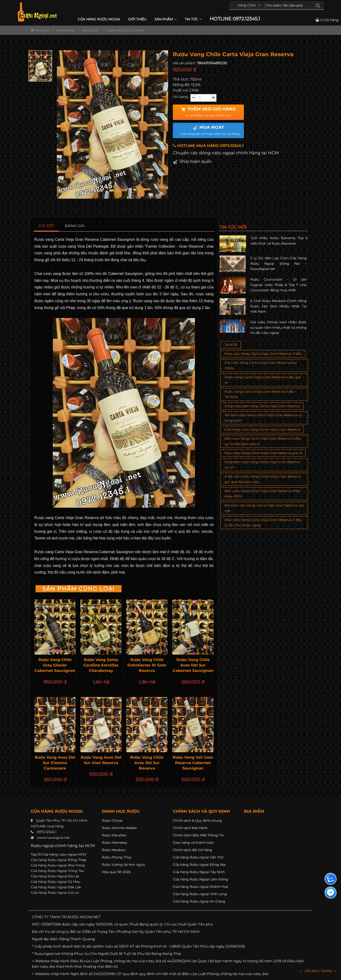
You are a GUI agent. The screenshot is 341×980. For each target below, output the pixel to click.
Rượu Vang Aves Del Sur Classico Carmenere (55, 763)
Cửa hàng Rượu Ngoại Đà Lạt (55, 876)
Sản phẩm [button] (166, 19)
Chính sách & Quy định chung (197, 820)
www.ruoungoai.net (53, 838)
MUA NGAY (210, 130)
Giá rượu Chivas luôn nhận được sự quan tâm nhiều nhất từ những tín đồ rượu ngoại (278, 327)
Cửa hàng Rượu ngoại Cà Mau (55, 882)
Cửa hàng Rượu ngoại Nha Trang (58, 865)
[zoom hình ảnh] (162, 194)
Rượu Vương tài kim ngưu (123, 865)
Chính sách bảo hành (190, 828)
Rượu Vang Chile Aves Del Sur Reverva (147, 763)
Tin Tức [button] (193, 19)
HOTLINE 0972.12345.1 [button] (235, 19)
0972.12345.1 (47, 832)
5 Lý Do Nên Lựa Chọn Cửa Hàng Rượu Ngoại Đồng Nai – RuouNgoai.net (278, 263)
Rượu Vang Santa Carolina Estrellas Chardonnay (101, 665)
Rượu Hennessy (115, 843)
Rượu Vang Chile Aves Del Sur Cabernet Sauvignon (193, 665)
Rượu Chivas (112, 820)
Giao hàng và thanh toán (193, 843)
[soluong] (203, 98)
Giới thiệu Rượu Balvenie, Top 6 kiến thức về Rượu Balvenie (279, 241)
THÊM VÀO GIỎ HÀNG (209, 112)
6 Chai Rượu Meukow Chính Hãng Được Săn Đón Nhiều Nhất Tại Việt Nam (278, 306)
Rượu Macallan (114, 835)
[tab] (47, 226)
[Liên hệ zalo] (331, 879)
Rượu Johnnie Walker (119, 828)
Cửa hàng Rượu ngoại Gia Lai (55, 893)
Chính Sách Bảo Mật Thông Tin (198, 835)
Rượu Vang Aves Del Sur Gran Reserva (101, 760)
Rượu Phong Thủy (117, 857)
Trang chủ (40, 30)
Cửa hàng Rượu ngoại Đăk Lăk (56, 887)
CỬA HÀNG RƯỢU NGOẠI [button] (99, 19)
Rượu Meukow (114, 850)
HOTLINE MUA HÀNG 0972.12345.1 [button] (208, 146)
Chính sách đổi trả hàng (193, 850)
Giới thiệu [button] (137, 19)
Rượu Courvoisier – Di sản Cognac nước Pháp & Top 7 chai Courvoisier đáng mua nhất (278, 285)
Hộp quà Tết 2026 (116, 872)
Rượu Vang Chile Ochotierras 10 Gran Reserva (147, 665)
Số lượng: (181, 97)
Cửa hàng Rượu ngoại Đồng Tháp (58, 860)
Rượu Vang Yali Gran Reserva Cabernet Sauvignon (193, 763)
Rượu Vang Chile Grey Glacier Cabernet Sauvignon (55, 665)
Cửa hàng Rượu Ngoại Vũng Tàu (57, 871)
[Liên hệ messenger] (331, 893)
